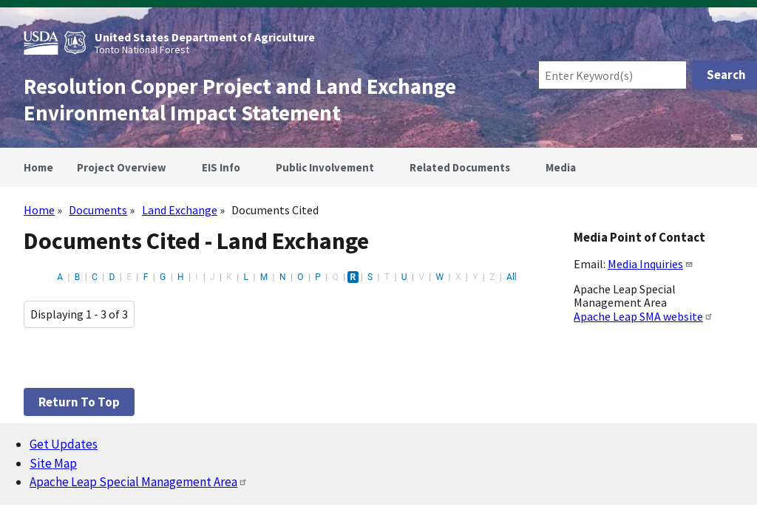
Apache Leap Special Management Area (139, 482)
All (512, 277)
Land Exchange (180, 210)
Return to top (79, 402)
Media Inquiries (651, 264)
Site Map (53, 463)
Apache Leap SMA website (644, 316)
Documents (98, 210)
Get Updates (64, 444)
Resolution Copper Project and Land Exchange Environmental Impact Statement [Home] (240, 100)
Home (39, 210)
